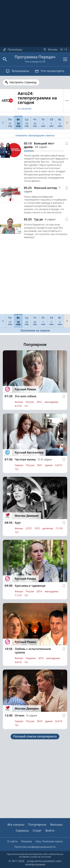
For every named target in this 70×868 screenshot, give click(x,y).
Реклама (27, 841)
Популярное (37, 824)
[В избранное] (67, 143)
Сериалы (22, 830)
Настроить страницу (23, 82)
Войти (50, 830)
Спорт (37, 830)
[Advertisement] (35, 277)
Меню (67, 101)
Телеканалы (18, 71)
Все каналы (16, 824)
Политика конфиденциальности (35, 847)
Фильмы (56, 824)
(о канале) (25, 108)
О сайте (12, 841)
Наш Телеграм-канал (49, 841)
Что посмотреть (50, 71)
